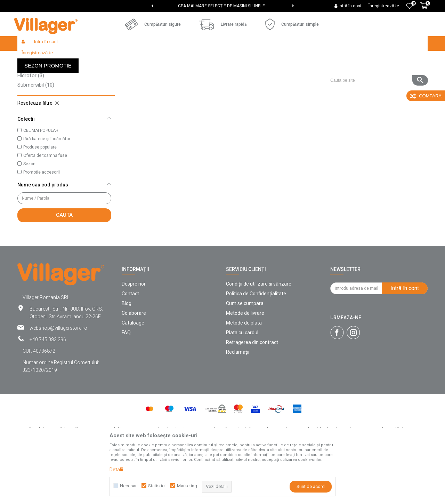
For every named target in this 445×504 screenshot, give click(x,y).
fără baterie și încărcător (47, 190)
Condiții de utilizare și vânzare (259, 335)
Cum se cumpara (245, 354)
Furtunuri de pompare (46, 89)
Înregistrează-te (384, 6)
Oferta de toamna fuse (45, 206)
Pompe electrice (40, 117)
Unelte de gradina (129, 58)
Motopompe (35, 107)
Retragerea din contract (252, 393)
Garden (99, 58)
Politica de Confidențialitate (256, 344)
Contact (130, 344)
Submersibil (36, 136)
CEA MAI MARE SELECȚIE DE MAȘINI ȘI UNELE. (222, 6)
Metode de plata (244, 374)
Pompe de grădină (42, 98)
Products (77, 58)
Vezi (334, 72)
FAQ (126, 383)
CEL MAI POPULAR (41, 181)
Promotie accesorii (42, 223)
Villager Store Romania (40, 58)
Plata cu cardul (242, 383)
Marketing (187, 486)
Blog (127, 354)
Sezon (29, 215)
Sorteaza (263, 72)
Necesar (128, 486)
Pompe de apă (167, 58)
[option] (222, 6)
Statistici (157, 486)
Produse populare (40, 198)
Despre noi (133, 335)
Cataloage (133, 374)
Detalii (116, 470)
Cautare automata (223, 72)
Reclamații (238, 403)
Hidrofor (31, 126)
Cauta (64, 266)
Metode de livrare (245, 364)
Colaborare (134, 364)
